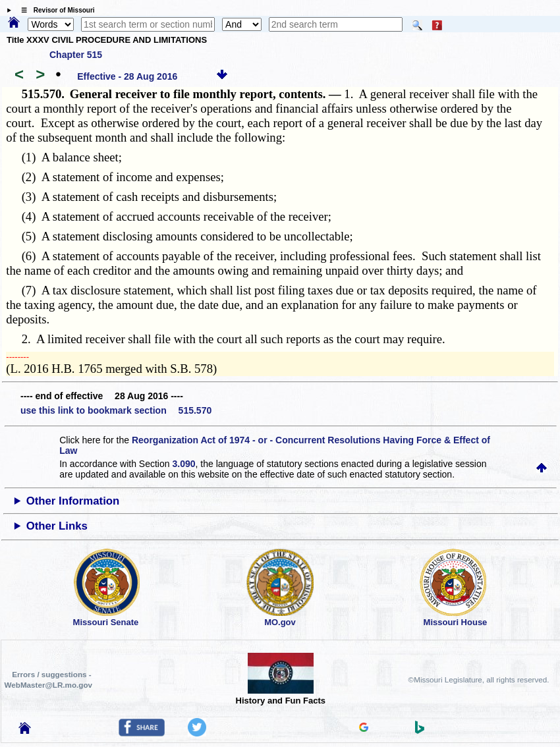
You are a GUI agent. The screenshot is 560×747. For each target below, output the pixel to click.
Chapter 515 (76, 55)
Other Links (57, 526)
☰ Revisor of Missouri (55, 10)
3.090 (183, 464)
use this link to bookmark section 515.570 (116, 410)
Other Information (73, 501)
